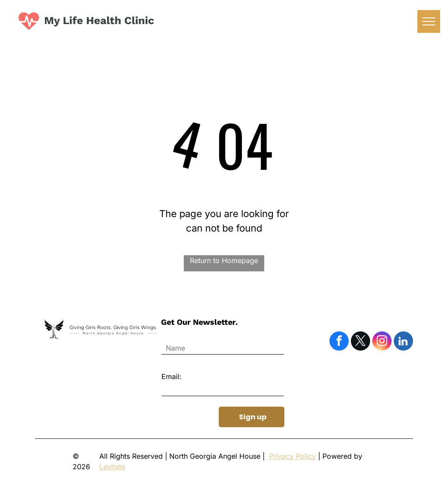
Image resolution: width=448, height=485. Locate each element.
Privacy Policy (292, 456)
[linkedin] (403, 342)
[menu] (429, 21)
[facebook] (339, 342)
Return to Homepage (224, 260)
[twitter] (360, 342)
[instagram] (382, 342)
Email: (171, 376)
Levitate (112, 467)
